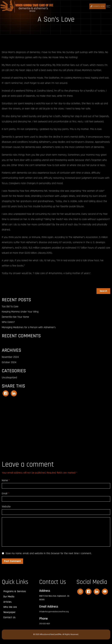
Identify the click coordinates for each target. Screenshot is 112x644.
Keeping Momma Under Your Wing (20, 312)
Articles (7, 602)
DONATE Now (97, 6)
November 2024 (10, 357)
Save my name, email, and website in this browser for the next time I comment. (49, 553)
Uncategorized (9, 377)
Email (5, 493)
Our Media (9, 597)
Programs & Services (15, 591)
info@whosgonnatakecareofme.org (54, 612)
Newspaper (9, 612)
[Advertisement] (56, 424)
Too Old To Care (10, 306)
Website (6, 507)
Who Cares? (8, 322)
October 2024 (9, 362)
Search (6, 286)
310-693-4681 (45, 624)
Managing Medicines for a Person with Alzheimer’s (29, 327)
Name (6, 480)
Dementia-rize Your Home (15, 317)
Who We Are (10, 607)
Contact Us (9, 617)
